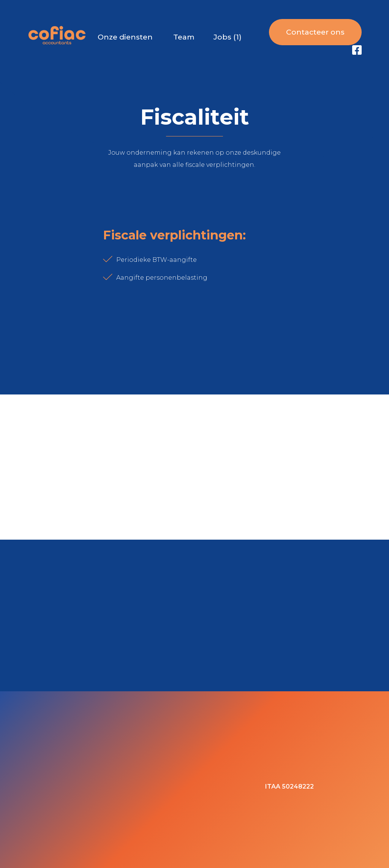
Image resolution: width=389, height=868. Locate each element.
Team (184, 37)
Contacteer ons (315, 32)
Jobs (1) (228, 37)
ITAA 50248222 (289, 786)
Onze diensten (125, 37)
